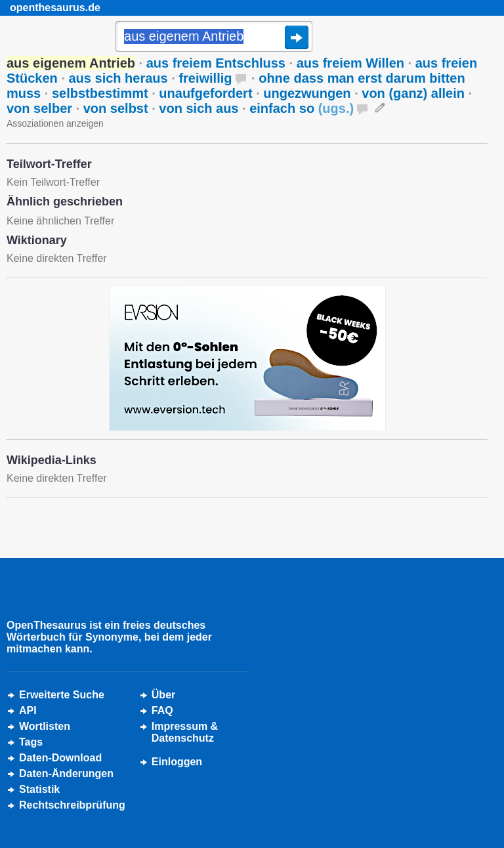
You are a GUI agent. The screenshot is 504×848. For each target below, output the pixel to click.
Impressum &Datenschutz (185, 732)
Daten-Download (60, 758)
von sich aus (199, 108)
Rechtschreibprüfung (72, 805)
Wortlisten (45, 726)
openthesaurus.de (55, 8)
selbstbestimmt (100, 93)
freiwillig (205, 78)
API (28, 710)
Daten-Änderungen (66, 774)
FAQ (162, 710)
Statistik (39, 789)
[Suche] (214, 37)
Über (163, 695)
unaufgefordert (205, 93)
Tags (31, 742)
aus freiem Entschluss (216, 63)
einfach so (302, 108)
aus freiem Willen (350, 63)
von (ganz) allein (413, 93)
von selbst (116, 108)
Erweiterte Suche (62, 695)
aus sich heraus (118, 78)
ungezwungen (307, 93)
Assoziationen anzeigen (55, 123)
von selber (39, 108)
